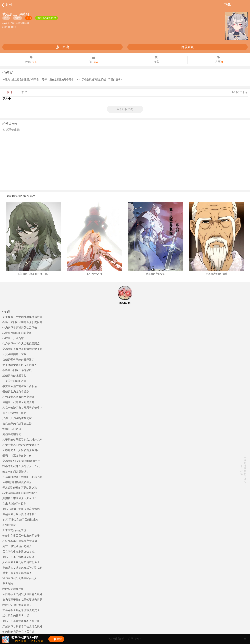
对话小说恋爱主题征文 (47, 18)
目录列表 (187, 47)
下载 (227, 5)
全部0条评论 (125, 109)
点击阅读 (62, 47)
